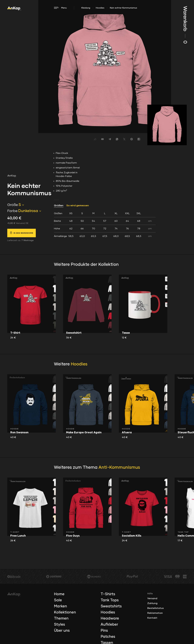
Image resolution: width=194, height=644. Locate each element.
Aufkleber (109, 625)
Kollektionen (65, 612)
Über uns (62, 631)
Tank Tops (110, 600)
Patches (108, 637)
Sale (58, 600)
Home (59, 594)
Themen (61, 618)
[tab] (105, 225)
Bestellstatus (156, 608)
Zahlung (152, 603)
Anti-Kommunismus (119, 468)
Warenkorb (185, 25)
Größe (13, 205)
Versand (152, 598)
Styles (59, 625)
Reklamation (155, 613)
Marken (60, 606)
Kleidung (86, 8)
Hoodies (100, 8)
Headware (110, 618)
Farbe (12, 211)
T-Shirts (108, 594)
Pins (104, 631)
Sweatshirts (111, 606)
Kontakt (152, 618)
